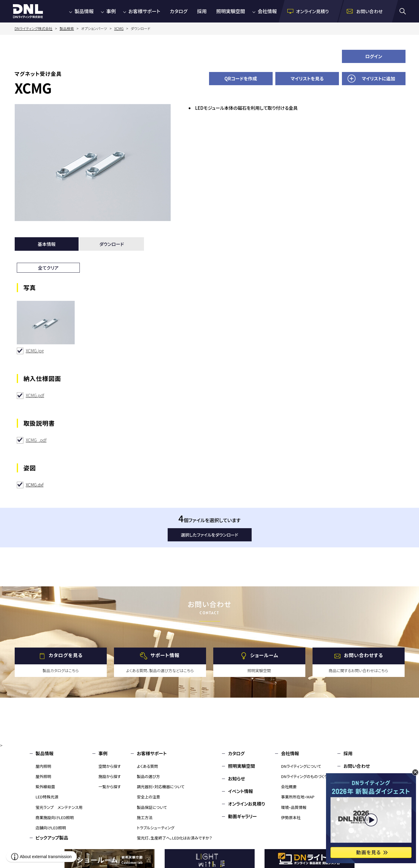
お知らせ (236, 778)
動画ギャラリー (242, 816)
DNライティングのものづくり (304, 776)
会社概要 (289, 787)
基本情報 (46, 244)
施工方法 (145, 817)
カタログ (179, 11)
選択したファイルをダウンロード (209, 535)
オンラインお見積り (247, 804)
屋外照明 (43, 776)
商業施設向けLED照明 (55, 817)
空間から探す (110, 766)
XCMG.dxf (35, 485)
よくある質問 (147, 766)
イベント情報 (240, 791)
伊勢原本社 (291, 817)
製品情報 (84, 11)
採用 (202, 11)
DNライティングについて (301, 766)
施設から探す (110, 776)
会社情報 (267, 11)
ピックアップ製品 (52, 838)
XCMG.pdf (35, 395)
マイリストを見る (307, 78)
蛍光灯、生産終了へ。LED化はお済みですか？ (174, 838)
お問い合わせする (364, 655)
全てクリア (48, 268)
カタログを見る (66, 655)
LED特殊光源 (47, 797)
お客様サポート (144, 11)
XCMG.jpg (35, 351)
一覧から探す (110, 787)
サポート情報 (165, 655)
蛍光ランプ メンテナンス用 (59, 807)
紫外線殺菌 (45, 787)
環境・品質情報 (294, 807)
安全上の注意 (148, 797)
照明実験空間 (231, 11)
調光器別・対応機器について (161, 787)
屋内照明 (43, 766)
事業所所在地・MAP (298, 797)
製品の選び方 (148, 776)
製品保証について (152, 807)
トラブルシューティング (156, 828)
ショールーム (264, 655)
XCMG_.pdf (36, 440)
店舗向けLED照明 (51, 828)
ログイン (374, 56)
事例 (111, 11)
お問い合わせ (357, 766)
